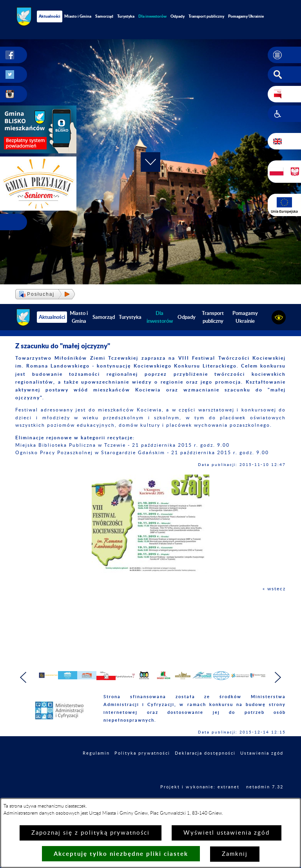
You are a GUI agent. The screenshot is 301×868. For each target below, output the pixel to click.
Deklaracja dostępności (205, 769)
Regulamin (96, 769)
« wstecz (274, 589)
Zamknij (235, 854)
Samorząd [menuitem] (104, 16)
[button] (284, 55)
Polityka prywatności (142, 769)
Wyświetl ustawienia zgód (227, 833)
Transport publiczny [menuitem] (206, 16)
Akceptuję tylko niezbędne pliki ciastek (121, 854)
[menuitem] (152, 16)
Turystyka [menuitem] (126, 16)
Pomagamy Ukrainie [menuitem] (246, 16)
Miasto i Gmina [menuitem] (78, 16)
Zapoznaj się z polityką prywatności (91, 833)
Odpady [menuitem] (178, 16)
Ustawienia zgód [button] (262, 769)
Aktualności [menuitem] (50, 16)
